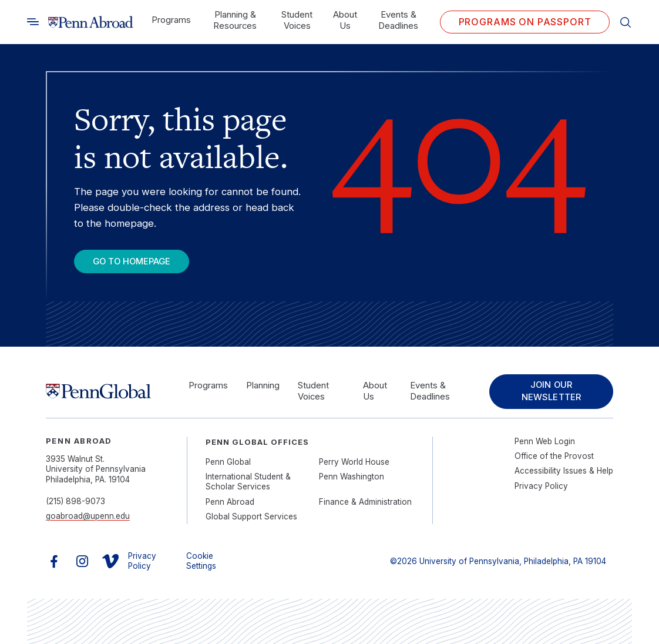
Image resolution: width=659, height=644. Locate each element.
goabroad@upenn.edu (88, 516)
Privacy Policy (541, 486)
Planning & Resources (235, 20)
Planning (263, 385)
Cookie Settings (201, 561)
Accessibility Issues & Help (564, 471)
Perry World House (354, 462)
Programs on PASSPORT (525, 22)
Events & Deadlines (398, 20)
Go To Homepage (132, 261)
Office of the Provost (554, 456)
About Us (345, 20)
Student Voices (297, 20)
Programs (171, 20)
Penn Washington (352, 477)
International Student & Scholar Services (248, 482)
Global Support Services (251, 516)
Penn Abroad (230, 502)
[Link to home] (91, 22)
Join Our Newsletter (552, 391)
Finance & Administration (365, 502)
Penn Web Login (545, 441)
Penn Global (228, 462)
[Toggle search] (33, 21)
